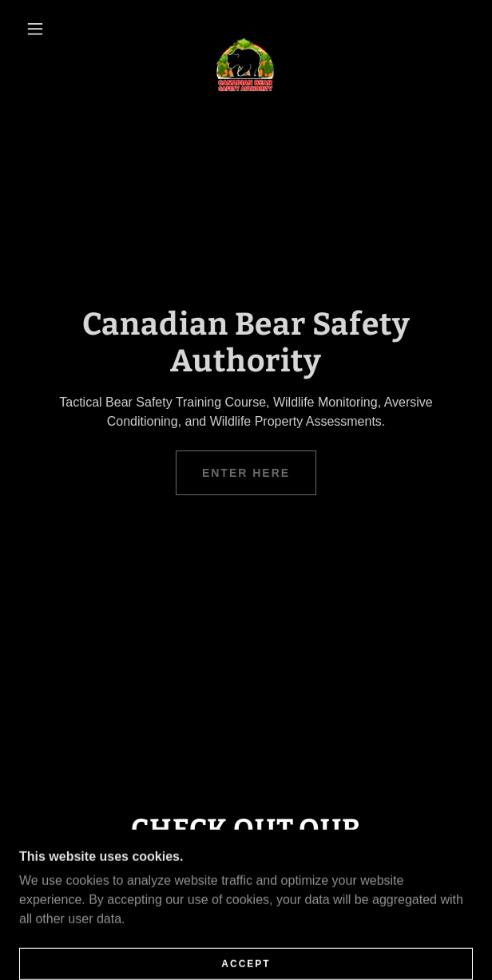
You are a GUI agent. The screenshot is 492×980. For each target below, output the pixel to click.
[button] (42, 29)
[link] (246, 29)
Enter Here (246, 473)
